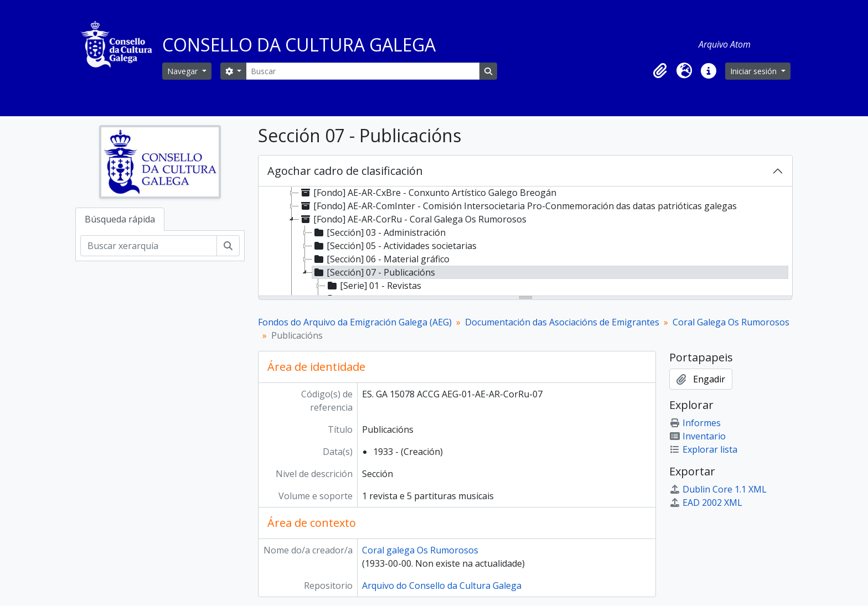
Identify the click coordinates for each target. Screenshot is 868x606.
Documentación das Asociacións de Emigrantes (562, 322)
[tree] (525, 242)
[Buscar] (363, 71)
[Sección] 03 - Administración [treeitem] (379, 232)
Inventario (697, 436)
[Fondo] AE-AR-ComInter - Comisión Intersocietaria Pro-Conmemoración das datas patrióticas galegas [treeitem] (518, 206)
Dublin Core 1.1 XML (718, 489)
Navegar (184, 71)
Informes (695, 423)
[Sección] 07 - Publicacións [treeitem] (374, 272)
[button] (660, 71)
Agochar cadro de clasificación (345, 171)
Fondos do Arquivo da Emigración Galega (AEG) (355, 322)
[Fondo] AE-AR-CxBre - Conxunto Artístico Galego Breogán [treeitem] (428, 193)
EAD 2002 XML (706, 503)
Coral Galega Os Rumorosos (731, 322)
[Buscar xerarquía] (149, 246)
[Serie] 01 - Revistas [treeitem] (373, 286)
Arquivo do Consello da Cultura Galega (442, 586)
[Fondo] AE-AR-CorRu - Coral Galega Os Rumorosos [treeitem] (413, 219)
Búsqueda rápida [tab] (120, 219)
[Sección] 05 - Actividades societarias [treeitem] (394, 246)
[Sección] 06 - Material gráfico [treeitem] (381, 259)
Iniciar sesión (755, 71)
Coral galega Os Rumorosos (420, 550)
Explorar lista (703, 449)
